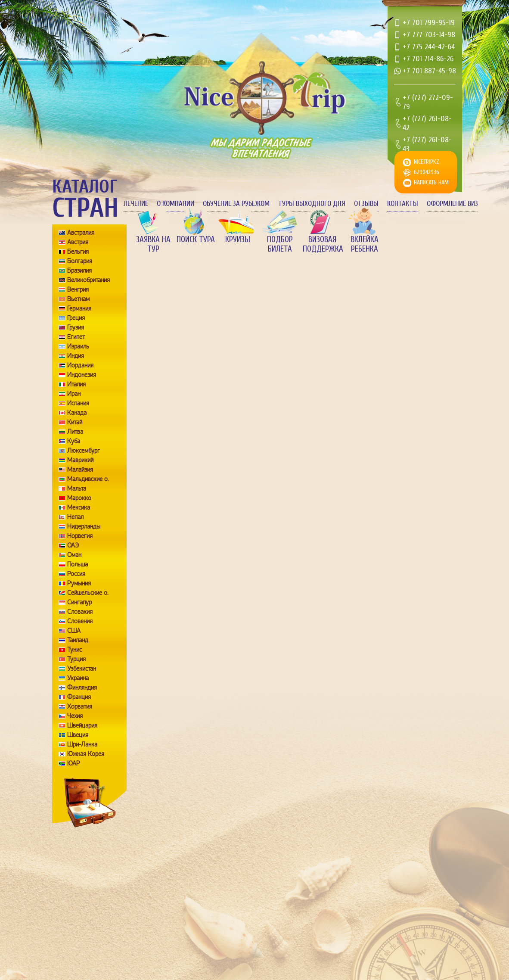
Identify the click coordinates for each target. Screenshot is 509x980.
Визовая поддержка (322, 244)
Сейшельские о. (88, 593)
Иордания (80, 365)
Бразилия (79, 271)
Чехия (75, 716)
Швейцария (82, 725)
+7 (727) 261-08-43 (427, 144)
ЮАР (74, 763)
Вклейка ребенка (365, 244)
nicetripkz (427, 162)
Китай (75, 422)
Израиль (78, 346)
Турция (76, 659)
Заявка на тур (153, 244)
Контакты (403, 204)
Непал (75, 517)
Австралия (81, 233)
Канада (77, 413)
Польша (78, 564)
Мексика (79, 507)
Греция (76, 318)
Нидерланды (84, 526)
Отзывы (366, 204)
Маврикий (80, 460)
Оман (74, 555)
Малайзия (80, 470)
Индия (76, 356)
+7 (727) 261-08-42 (427, 123)
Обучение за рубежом (236, 204)
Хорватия (80, 706)
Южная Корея (86, 754)
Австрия (78, 242)
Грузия (76, 327)
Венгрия (78, 289)
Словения (80, 621)
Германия (79, 308)
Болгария (80, 261)
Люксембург (84, 451)
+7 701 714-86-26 (428, 59)
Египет (76, 337)
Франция (79, 697)
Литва (75, 432)
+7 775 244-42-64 (429, 47)
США (74, 631)
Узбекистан (82, 669)
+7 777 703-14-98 (429, 35)
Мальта (77, 488)
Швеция (78, 735)
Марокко (79, 498)
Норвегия (80, 536)
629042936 (427, 172)
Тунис (74, 650)
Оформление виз (452, 204)
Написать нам (431, 182)
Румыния (79, 583)
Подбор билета (280, 244)
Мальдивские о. (88, 479)
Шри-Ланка (82, 744)
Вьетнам (78, 299)
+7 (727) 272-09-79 (428, 102)
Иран (74, 394)
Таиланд (78, 640)
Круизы (238, 240)
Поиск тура (196, 240)
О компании (175, 204)
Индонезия (82, 375)
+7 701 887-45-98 (429, 71)
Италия (76, 384)
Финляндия (82, 688)
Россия (76, 574)
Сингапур (79, 602)
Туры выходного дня (312, 204)
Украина (78, 678)
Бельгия (78, 252)
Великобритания (88, 280)
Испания (78, 403)
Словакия (80, 612)
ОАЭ (73, 545)
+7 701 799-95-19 (429, 23)
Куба (74, 441)
